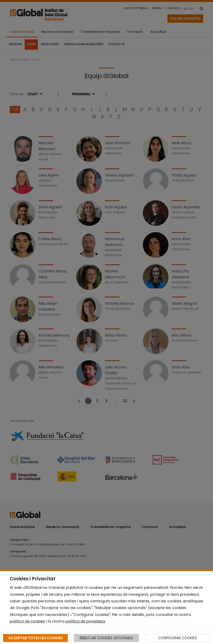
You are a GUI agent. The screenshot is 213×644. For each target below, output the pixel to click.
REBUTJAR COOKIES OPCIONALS (106, 638)
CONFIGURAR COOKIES (178, 638)
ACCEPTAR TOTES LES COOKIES (35, 638)
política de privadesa (85, 621)
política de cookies (27, 621)
